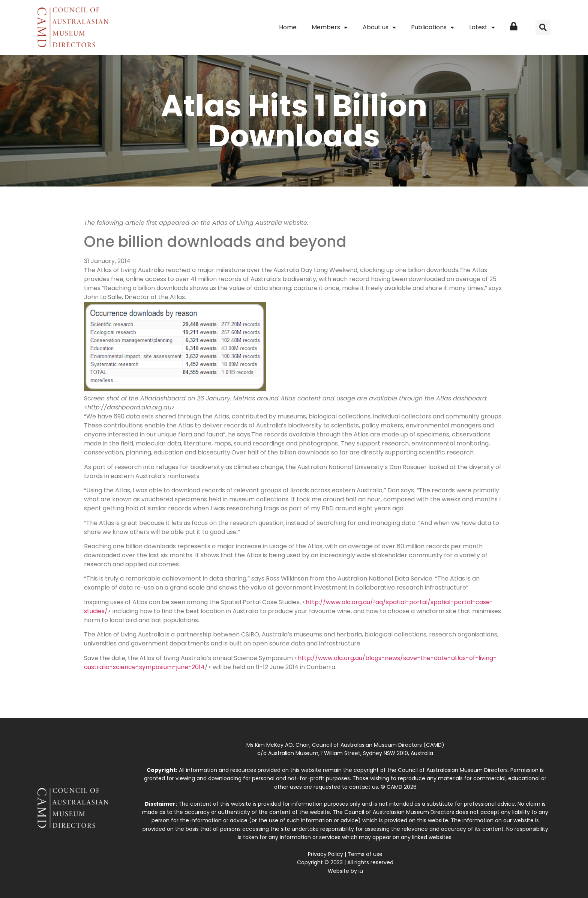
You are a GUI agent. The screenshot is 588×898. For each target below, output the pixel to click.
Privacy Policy (325, 854)
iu (361, 871)
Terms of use (365, 854)
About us (379, 27)
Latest (482, 27)
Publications (433, 27)
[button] (543, 27)
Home (288, 27)
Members (330, 27)
